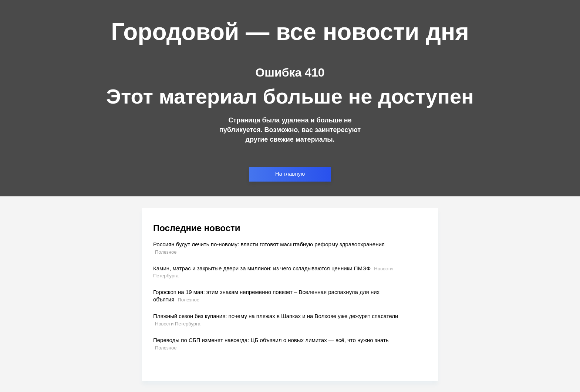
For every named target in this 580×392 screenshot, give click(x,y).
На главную (290, 174)
